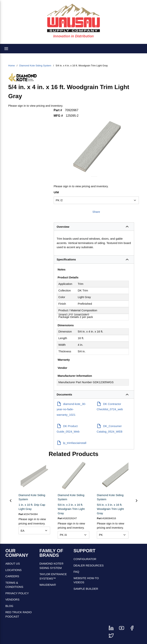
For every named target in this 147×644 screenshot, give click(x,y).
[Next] (137, 501)
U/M (56, 192)
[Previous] (11, 501)
